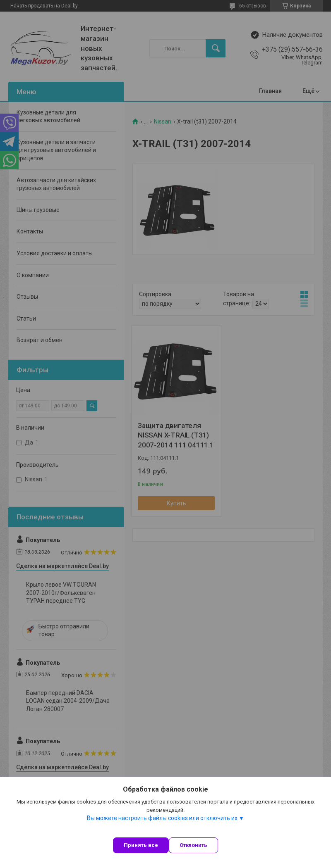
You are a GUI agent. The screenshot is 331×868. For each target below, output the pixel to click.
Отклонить (193, 845)
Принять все (141, 845)
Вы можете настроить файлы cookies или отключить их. (163, 818)
